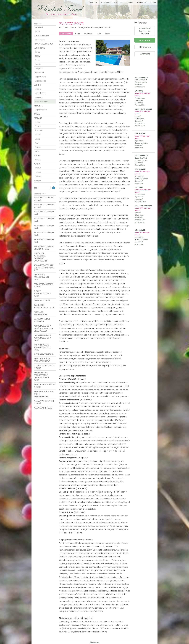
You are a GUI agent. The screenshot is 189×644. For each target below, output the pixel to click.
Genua (37, 60)
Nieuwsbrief (142, 2)
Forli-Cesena (40, 40)
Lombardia (39, 73)
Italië (61, 28)
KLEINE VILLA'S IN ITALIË (44, 354)
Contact (131, 2)
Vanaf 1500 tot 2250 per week (44, 213)
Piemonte (38, 106)
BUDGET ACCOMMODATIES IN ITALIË (43, 294)
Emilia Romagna (41, 36)
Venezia (37, 180)
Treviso (38, 172)
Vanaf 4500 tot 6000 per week (44, 241)
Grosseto (39, 130)
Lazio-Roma (39, 48)
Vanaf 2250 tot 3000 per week (44, 220)
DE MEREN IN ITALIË (42, 301)
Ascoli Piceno (40, 93)
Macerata (39, 97)
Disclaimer (94, 642)
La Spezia (39, 69)
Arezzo (38, 122)
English (153, 2)
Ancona (38, 89)
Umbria (37, 156)
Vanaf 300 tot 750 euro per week (43, 199)
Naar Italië (94, 2)
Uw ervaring (145, 54)
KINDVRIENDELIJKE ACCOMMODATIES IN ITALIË (43, 347)
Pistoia (38, 147)
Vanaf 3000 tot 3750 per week (44, 227)
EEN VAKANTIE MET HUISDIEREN (42, 320)
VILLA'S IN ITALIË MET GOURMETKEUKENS (43, 360)
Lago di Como (40, 77)
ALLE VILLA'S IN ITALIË (43, 408)
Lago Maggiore (41, 110)
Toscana (38, 118)
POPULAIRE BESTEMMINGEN (41, 313)
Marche (37, 85)
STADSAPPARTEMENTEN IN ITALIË (44, 386)
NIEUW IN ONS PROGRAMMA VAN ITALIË (42, 277)
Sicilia (37, 114)
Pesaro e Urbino (41, 102)
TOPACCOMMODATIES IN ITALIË (43, 285)
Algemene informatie (109, 2)
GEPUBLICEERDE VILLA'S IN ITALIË (44, 367)
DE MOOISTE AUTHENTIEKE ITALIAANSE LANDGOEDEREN (41, 257)
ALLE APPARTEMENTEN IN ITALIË (44, 402)
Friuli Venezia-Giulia (43, 44)
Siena (37, 151)
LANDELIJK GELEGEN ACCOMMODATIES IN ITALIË (43, 338)
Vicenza (38, 176)
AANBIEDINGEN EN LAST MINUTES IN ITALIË (44, 248)
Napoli (37, 32)
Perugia (38, 160)
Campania (38, 28)
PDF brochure (145, 47)
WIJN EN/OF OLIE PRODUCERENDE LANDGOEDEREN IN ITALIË (42, 376)
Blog (122, 2)
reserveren (145, 40)
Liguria (37, 56)
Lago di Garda (40, 81)
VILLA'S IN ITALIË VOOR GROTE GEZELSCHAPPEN (43, 394)
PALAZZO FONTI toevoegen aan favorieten (145, 31)
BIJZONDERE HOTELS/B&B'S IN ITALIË (44, 306)
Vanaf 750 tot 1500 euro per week (44, 206)
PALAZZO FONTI (105, 28)
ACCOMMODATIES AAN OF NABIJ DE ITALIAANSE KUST (44, 268)
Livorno (38, 135)
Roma (37, 52)
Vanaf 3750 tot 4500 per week (44, 234)
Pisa (36, 143)
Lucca (37, 139)
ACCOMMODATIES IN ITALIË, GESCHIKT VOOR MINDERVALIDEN (44, 328)
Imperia (38, 64)
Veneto (37, 164)
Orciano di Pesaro (91, 28)
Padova (38, 168)
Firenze (38, 126)
